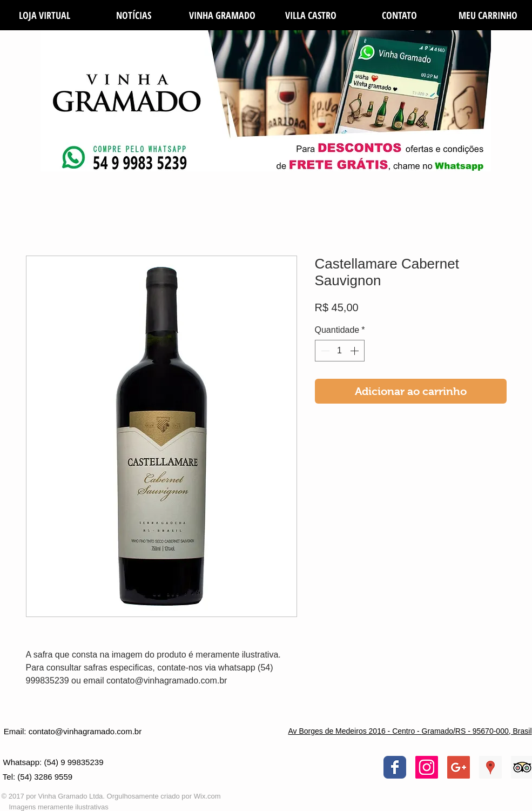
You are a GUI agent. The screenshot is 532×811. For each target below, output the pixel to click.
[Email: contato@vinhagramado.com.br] (73, 731)
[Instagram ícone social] (427, 767)
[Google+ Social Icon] (459, 767)
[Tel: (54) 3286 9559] (38, 777)
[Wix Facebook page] (395, 767)
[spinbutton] (340, 351)
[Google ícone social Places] (490, 767)
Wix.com (207, 796)
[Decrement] (324, 351)
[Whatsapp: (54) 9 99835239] (53, 762)
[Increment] (355, 351)
